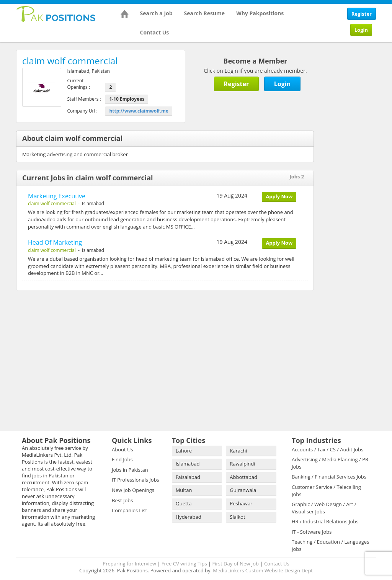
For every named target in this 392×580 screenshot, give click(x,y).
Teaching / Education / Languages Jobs (330, 545)
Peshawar (241, 503)
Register (362, 14)
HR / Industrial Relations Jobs (325, 521)
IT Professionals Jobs (136, 480)
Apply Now (279, 196)
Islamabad (188, 464)
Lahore (184, 451)
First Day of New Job (236, 564)
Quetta (184, 503)
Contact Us (155, 32)
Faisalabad (188, 477)
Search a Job (156, 13)
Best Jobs (122, 500)
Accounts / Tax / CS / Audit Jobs (327, 449)
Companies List (129, 510)
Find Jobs (122, 459)
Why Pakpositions (260, 13)
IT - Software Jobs (312, 532)
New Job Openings (133, 490)
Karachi (238, 451)
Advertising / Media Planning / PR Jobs (330, 463)
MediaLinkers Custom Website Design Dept (263, 570)
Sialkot (237, 517)
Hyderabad (189, 517)
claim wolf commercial (52, 203)
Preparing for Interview (129, 564)
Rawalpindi (242, 464)
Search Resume (205, 13)
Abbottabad (243, 477)
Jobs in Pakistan (130, 470)
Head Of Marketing (55, 242)
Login (361, 30)
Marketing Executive (57, 196)
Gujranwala (243, 490)
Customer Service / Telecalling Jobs (326, 491)
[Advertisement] (359, 165)
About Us (122, 449)
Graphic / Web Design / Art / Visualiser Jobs (324, 508)
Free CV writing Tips (184, 564)
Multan (184, 490)
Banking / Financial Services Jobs (329, 477)
